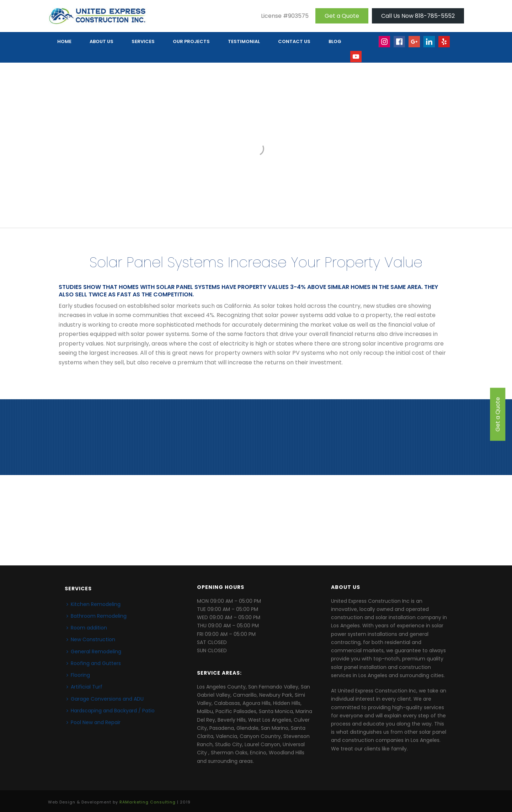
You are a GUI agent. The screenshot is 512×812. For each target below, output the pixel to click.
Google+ (415, 45)
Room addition (87, 628)
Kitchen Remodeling (94, 604)
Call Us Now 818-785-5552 (418, 16)
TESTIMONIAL (244, 41)
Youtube (356, 60)
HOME (64, 41)
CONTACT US (294, 41)
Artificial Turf (84, 687)
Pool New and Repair (94, 722)
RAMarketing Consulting (148, 802)
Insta (385, 45)
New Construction (91, 639)
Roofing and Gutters (94, 663)
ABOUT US (102, 41)
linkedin (430, 45)
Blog (335, 41)
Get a (342, 16)
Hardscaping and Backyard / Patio (111, 711)
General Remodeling (94, 652)
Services (143, 41)
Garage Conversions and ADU (105, 699)
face (400, 45)
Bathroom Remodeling (97, 616)
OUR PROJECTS (191, 41)
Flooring (78, 675)
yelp (448, 45)
